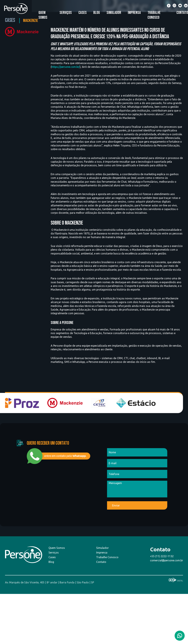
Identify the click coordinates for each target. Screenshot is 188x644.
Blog (97, 13)
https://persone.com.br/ (66, 67)
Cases (83, 13)
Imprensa (134, 13)
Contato (182, 13)
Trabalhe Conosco (154, 15)
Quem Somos (43, 15)
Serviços (66, 13)
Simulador (114, 13)
